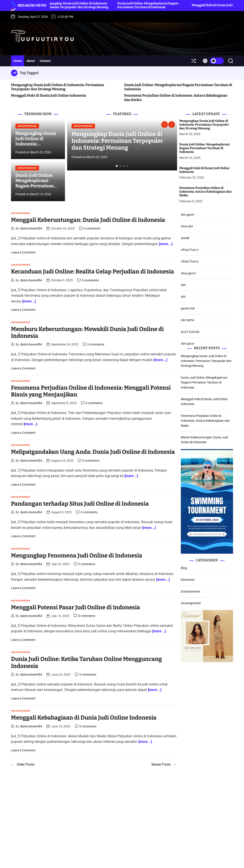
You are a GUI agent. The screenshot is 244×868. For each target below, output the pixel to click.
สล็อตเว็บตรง (190, 250)
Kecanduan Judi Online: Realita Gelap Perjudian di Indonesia (92, 272)
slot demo (187, 320)
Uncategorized (27, 126)
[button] (165, 125)
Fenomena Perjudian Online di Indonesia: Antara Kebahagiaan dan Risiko (205, 192)
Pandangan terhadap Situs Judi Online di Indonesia (80, 504)
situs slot (187, 226)
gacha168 (188, 308)
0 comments (92, 228)
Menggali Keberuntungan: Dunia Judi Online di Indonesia (88, 220)
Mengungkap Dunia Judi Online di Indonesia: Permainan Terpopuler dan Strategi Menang (83, 5)
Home (18, 61)
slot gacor (188, 215)
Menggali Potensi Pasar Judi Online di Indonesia (75, 607)
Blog (184, 568)
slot (183, 285)
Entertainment (191, 591)
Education (188, 580)
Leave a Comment (23, 252)
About (31, 61)
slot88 (185, 238)
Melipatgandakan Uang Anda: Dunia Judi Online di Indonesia (93, 452)
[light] (212, 61)
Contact (45, 61)
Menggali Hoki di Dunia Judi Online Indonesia (48, 95)
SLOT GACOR (190, 332)
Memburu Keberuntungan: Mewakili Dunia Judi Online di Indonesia (87, 333)
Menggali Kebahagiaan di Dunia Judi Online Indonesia (84, 718)
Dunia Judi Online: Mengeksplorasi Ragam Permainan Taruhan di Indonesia (155, 5)
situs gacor (188, 273)
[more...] (166, 244)
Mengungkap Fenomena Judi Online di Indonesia (77, 556)
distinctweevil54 (31, 228)
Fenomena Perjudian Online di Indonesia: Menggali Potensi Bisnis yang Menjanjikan (91, 391)
